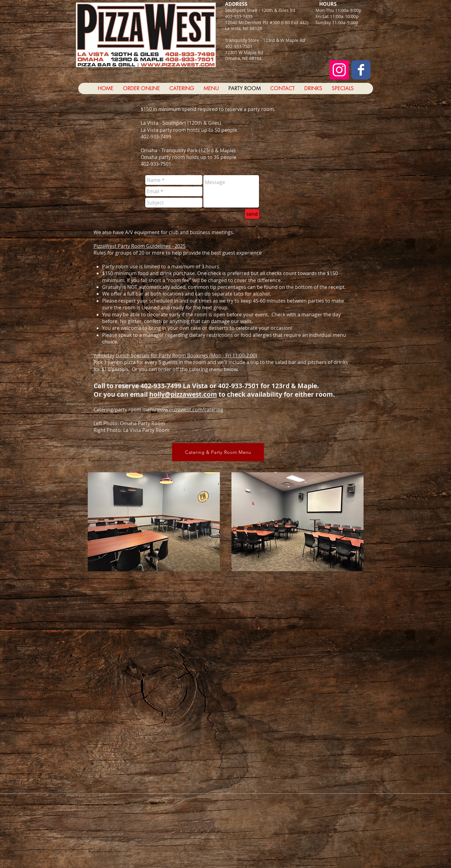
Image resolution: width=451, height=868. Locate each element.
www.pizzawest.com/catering (190, 410)
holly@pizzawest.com (183, 394)
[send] (252, 214)
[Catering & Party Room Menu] (218, 452)
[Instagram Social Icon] (339, 70)
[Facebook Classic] (361, 70)
